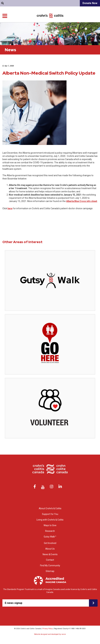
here (10, 208)
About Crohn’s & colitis (27, 27)
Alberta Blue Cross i (77, 201)
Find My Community (28, 19)
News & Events (50, 554)
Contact (10, 19)
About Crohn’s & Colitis (50, 508)
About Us (50, 549)
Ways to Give (77, 31)
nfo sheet (92, 201)
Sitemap (50, 571)
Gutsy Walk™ (50, 537)
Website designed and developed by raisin (50, 634)
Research (93, 27)
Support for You (48, 27)
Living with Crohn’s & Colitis (72, 27)
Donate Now (90, 3)
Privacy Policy (48, 629)
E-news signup (14, 603)
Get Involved (92, 31)
